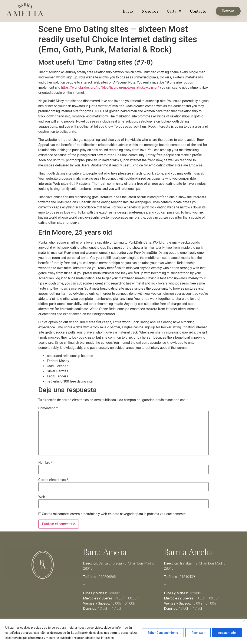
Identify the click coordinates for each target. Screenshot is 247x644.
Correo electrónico (53, 480)
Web (42, 497)
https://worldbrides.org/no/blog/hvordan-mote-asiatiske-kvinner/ (110, 87)
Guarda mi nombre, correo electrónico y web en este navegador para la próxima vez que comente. (114, 514)
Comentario (48, 408)
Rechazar (197, 633)
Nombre (45, 463)
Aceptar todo (226, 633)
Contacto (198, 11)
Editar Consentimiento (160, 633)
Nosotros (150, 11)
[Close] (244, 621)
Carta (174, 11)
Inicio (128, 11)
